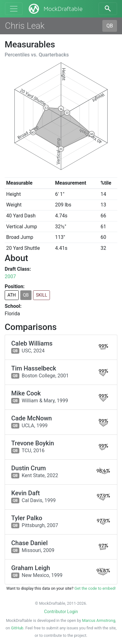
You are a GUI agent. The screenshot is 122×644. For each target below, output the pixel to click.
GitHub (17, 628)
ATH (12, 295)
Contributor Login (61, 612)
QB (110, 26)
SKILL (41, 295)
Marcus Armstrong (99, 620)
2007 (10, 276)
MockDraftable (55, 9)
